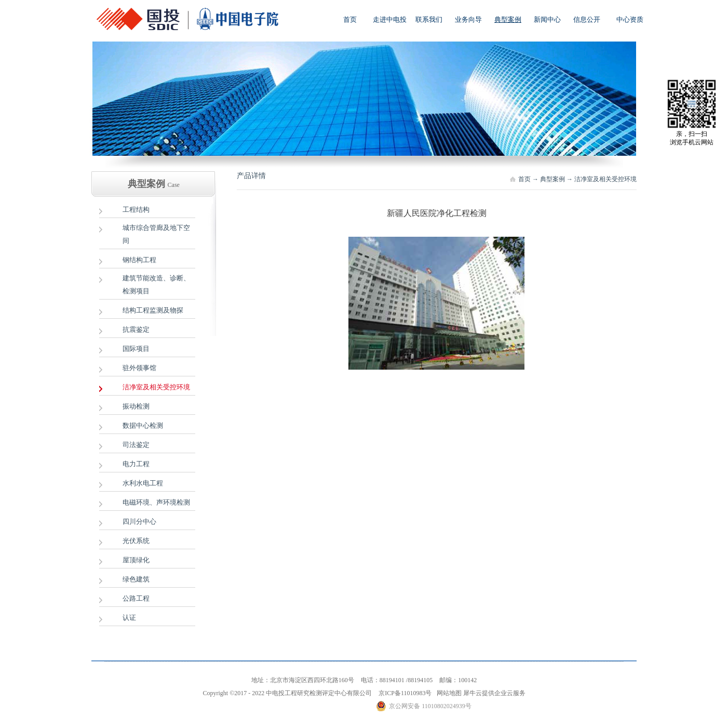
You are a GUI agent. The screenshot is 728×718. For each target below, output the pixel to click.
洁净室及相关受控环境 (605, 179)
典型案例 (552, 179)
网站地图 (448, 693)
